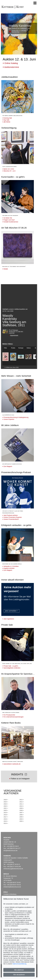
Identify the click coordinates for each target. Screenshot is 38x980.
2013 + (22, 800)
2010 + (22, 806)
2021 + (6, 808)
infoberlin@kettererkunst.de (12, 887)
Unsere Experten (8, 419)
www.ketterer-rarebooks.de (11, 764)
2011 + (22, 804)
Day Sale (6, 120)
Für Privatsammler (9, 715)
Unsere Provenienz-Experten (12, 517)
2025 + (6, 800)
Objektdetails (13, 335)
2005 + (22, 817)
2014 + (6, 823)
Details (5, 269)
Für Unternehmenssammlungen (13, 717)
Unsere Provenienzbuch (11, 519)
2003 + (22, 821)
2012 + (22, 802)
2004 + (22, 819)
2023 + (6, 804)
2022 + (6, 806)
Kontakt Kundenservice (10, 222)
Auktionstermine (11, 67)
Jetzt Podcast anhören (10, 515)
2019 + (6, 813)
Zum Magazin (7, 466)
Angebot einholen (8, 568)
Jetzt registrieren (8, 619)
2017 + (6, 817)
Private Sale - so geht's (10, 666)
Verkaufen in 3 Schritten (10, 566)
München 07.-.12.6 (9, 171)
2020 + (6, 810)
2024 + (6, 802)
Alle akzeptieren (19, 975)
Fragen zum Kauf (8, 220)
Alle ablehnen (19, 970)
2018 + (6, 815)
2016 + (6, 819)
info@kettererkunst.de (10, 851)
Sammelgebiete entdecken (11, 668)
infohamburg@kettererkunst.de (13, 869)
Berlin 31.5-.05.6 (8, 169)
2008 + (22, 810)
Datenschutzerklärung (19, 964)
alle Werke (6, 122)
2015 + (6, 821)
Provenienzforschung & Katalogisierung (15, 417)
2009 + (22, 808)
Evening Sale (7, 118)
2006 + (22, 815)
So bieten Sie (7, 218)
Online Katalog (10, 63)
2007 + (22, 813)
